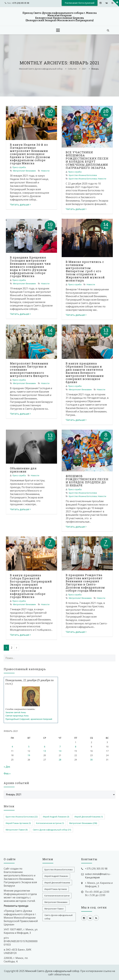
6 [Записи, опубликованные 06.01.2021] (45, 747)
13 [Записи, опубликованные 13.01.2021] (45, 751)
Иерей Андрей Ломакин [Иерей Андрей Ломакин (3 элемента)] (56, 817)
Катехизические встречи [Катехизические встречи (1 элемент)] (50, 823)
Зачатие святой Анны (16, 712)
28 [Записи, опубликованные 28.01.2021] (60, 760)
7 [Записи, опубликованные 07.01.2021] (60, 747)
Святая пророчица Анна (17, 716)
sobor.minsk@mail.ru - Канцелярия (98, 876)
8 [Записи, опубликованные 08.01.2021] (76, 747)
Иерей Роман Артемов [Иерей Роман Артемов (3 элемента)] (18, 823)
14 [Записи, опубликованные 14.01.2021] (60, 751)
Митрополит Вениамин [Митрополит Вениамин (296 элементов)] (83, 823)
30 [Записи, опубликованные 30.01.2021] (91, 760)
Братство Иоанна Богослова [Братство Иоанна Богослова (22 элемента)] (22, 817)
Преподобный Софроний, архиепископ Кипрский (29, 719)
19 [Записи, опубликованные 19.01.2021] (29, 755)
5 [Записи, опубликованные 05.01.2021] (29, 747)
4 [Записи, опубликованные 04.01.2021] (12, 747)
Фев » (7, 773)
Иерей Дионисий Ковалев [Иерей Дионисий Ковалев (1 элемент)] (89, 817)
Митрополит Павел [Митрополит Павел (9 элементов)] (17, 830)
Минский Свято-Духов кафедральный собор (52, 971)
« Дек (7, 767)
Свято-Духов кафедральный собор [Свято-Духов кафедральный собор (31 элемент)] (52, 830)
